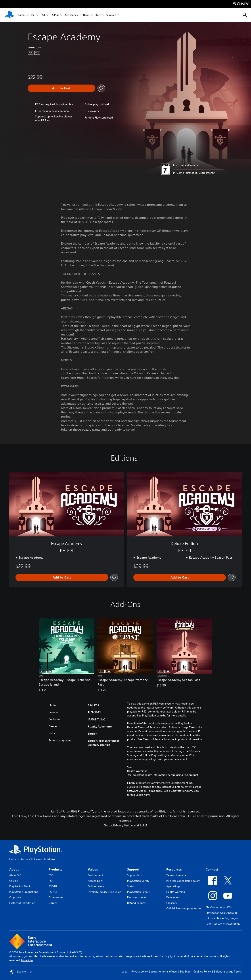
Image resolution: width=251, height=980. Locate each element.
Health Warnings (137, 771)
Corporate (15, 897)
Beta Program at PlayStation (223, 924)
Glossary (172, 903)
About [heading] (14, 869)
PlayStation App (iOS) (219, 907)
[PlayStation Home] (10, 15)
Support (111, 15)
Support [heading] (133, 869)
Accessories (71, 15)
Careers (14, 881)
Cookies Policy (202, 972)
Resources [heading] (174, 869)
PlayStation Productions (24, 892)
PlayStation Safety (138, 881)
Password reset (137, 897)
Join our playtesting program (223, 918)
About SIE (15, 875)
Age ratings (173, 886)
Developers (173, 897)
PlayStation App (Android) (221, 913)
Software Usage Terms (228, 972)
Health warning (176, 892)
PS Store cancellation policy (183, 881)
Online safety (96, 886)
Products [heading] (55, 869)
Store (98, 15)
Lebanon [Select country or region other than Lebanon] (21, 972)
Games (22, 15)
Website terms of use (164, 972)
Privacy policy (140, 972)
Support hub (135, 875)
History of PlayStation (22, 903)
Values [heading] (93, 869)
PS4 (43, 15)
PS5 (33, 15)
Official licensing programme (184, 908)
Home (13, 859)
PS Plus (55, 15)
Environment (95, 875)
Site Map (185, 972)
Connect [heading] (212, 869)
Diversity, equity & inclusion (104, 892)
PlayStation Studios (21, 886)
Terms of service (176, 875)
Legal (125, 972)
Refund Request (137, 903)
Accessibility (95, 881)
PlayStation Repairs (139, 892)
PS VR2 (53, 886)
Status (131, 886)
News (86, 15)
